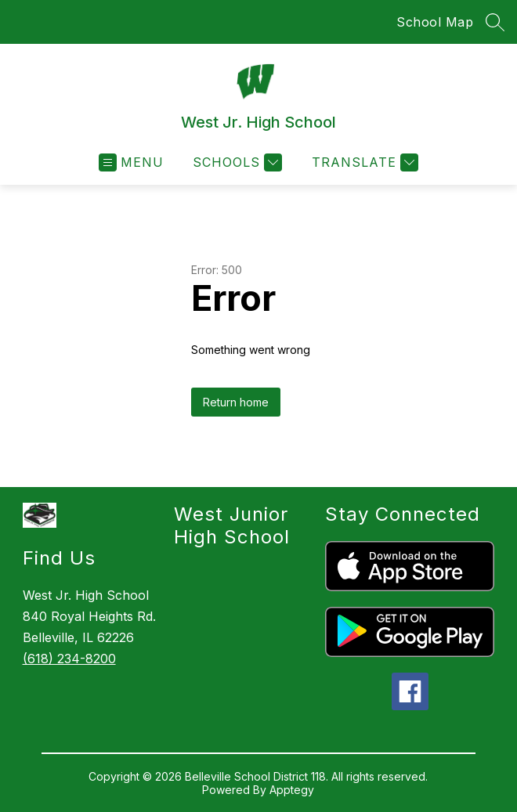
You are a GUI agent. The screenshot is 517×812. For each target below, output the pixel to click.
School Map (435, 22)
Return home (236, 402)
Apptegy (292, 790)
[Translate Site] (363, 162)
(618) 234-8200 (69, 659)
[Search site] (495, 22)
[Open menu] (131, 162)
